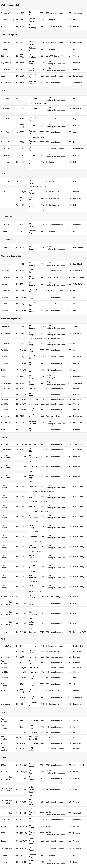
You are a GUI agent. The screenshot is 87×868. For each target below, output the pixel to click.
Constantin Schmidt (33, 651)
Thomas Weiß (32, 496)
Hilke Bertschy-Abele (32, 802)
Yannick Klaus (32, 416)
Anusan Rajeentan (33, 310)
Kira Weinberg (32, 26)
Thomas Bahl (32, 567)
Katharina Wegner (32, 20)
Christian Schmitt (32, 597)
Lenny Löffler (31, 727)
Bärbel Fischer (31, 826)
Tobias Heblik (31, 271)
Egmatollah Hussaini (33, 304)
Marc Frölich (33, 400)
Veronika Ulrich (32, 772)
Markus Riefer (31, 603)
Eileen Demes (31, 192)
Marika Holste (31, 63)
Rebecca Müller (32, 13)
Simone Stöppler (32, 765)
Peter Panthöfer (32, 547)
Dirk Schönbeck (33, 456)
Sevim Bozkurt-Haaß (32, 790)
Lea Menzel (33, 99)
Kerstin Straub (31, 778)
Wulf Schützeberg (33, 516)
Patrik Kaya (33, 486)
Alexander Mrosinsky (33, 423)
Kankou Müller (31, 162)
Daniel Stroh (33, 506)
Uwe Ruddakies (33, 577)
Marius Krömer (31, 557)
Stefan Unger (31, 476)
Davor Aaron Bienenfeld (33, 738)
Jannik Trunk (31, 409)
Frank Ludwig (31, 527)
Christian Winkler (32, 277)
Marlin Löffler (31, 297)
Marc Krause (33, 389)
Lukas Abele (33, 404)
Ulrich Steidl (33, 444)
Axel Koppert (33, 537)
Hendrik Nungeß (32, 248)
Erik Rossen (33, 466)
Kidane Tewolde (32, 662)
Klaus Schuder (32, 587)
